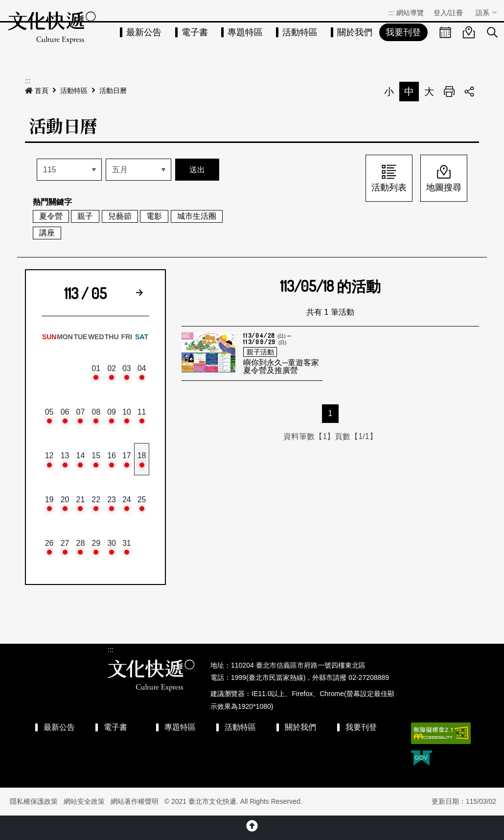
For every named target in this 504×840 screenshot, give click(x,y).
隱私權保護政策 (34, 801)
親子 (85, 216)
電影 (154, 216)
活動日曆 (113, 91)
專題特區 (245, 32)
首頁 (37, 91)
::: (391, 13)
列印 (449, 92)
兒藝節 (120, 216)
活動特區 (300, 32)
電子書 (195, 32)
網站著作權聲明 (135, 801)
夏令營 (51, 216)
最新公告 (144, 32)
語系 (483, 13)
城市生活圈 (197, 216)
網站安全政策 (84, 801)
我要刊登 (403, 32)
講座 (47, 233)
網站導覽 (410, 13)
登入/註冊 (448, 13)
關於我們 (355, 32)
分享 (469, 92)
